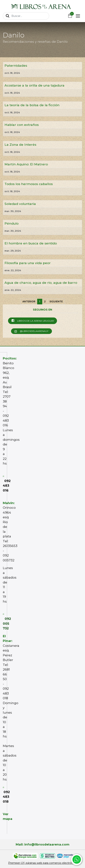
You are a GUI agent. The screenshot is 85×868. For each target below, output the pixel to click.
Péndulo (11, 223)
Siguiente (56, 301)
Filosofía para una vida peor (28, 263)
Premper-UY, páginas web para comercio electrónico (42, 863)
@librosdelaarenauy (31, 331)
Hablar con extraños (22, 125)
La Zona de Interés (20, 145)
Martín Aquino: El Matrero (26, 164)
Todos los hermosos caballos (29, 184)
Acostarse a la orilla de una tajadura (34, 85)
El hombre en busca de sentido (31, 243)
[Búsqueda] (8, 16)
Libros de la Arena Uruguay (32, 321)
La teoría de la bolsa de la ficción (32, 105)
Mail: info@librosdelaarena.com (42, 844)
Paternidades (16, 65)
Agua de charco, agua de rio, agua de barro (41, 283)
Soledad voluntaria (20, 204)
